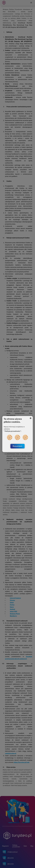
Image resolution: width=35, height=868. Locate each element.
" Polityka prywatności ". (13, 431)
